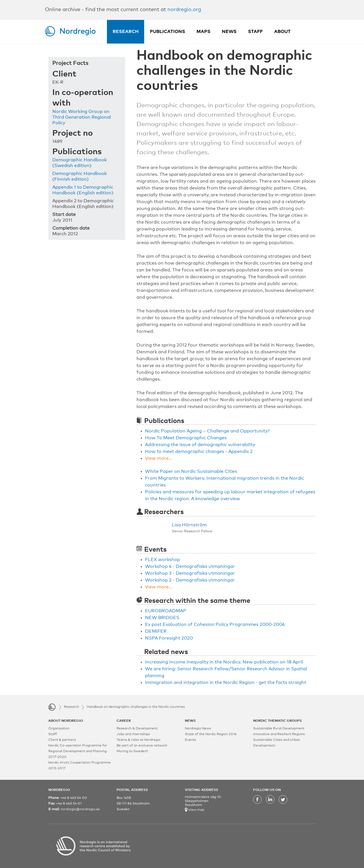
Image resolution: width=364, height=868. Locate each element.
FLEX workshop (163, 560)
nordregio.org (184, 10)
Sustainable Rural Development (279, 729)
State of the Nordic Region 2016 (211, 734)
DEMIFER (156, 631)
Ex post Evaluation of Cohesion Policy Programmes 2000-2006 (215, 624)
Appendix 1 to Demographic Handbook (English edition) (83, 190)
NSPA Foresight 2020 (169, 638)
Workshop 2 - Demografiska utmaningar (190, 580)
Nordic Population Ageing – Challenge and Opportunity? (207, 431)
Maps (203, 32)
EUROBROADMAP (166, 611)
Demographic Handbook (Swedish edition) (80, 163)
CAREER (124, 721)
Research (126, 32)
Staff (255, 32)
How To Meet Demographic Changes (186, 438)
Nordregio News (198, 729)
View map (196, 810)
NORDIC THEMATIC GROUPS (277, 721)
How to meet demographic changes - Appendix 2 (199, 451)
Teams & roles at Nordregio (138, 740)
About (282, 32)
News (229, 32)
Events (190, 740)
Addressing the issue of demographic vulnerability (200, 445)
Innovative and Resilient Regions (279, 734)
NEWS (190, 721)
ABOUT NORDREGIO (66, 721)
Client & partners (62, 740)
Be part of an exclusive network (142, 746)
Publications (167, 32)
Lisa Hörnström (189, 525)
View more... (159, 458)
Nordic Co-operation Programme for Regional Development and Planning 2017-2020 (78, 751)
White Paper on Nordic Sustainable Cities (191, 471)
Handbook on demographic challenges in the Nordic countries (136, 707)
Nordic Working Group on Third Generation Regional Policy (82, 117)
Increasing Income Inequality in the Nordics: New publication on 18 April (224, 662)
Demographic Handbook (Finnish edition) (80, 176)
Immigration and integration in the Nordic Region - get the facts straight (226, 683)
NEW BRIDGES (162, 618)
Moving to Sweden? (132, 751)
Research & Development (137, 729)
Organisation (59, 729)
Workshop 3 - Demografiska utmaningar (190, 573)
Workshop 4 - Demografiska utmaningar (190, 566)
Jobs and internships (133, 734)
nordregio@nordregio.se (80, 809)
